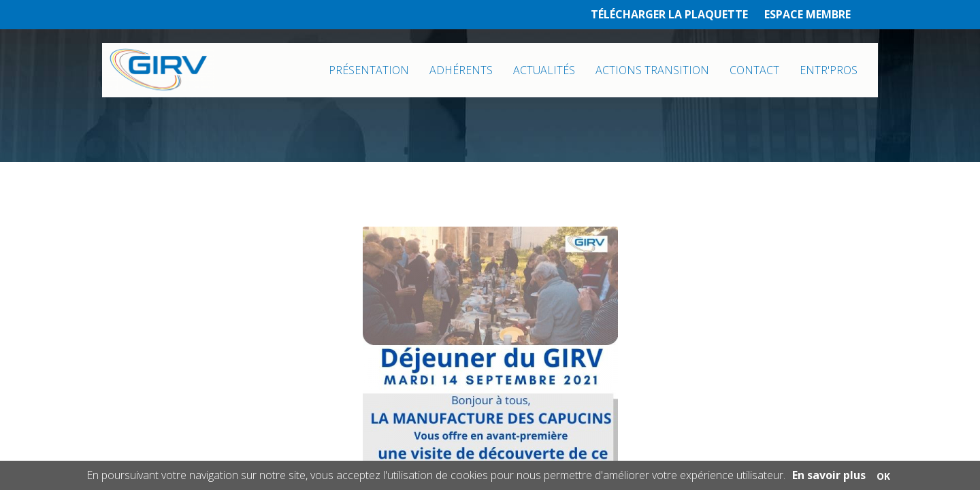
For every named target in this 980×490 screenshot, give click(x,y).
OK (883, 476)
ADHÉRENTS (461, 70)
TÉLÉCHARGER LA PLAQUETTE (669, 14)
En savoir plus (829, 475)
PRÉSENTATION (369, 70)
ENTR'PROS (829, 70)
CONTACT (754, 70)
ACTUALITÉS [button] (544, 70)
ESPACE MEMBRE (807, 14)
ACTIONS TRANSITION (652, 70)
